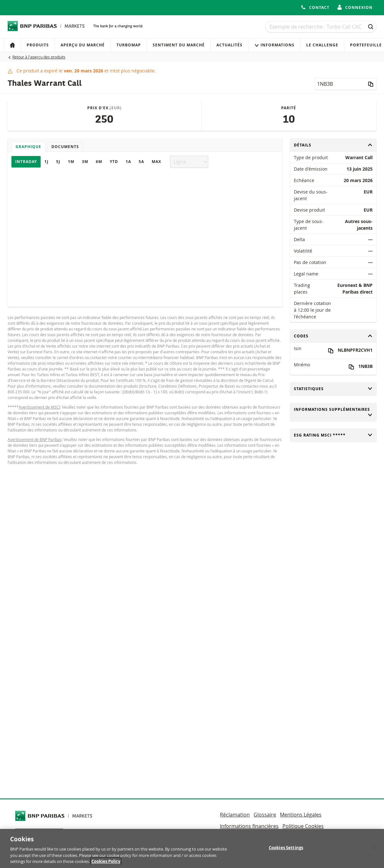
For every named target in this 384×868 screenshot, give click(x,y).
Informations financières (249, 826)
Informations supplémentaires (333, 412)
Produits (38, 45)
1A (128, 162)
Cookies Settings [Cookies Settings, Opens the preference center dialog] (286, 851)
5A (141, 162)
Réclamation (235, 815)
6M (99, 162)
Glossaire (265, 815)
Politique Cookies (303, 826)
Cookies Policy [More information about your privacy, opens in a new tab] (106, 865)
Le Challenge (322, 45)
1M (71, 162)
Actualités (229, 45)
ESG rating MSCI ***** (333, 435)
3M (85, 162)
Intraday (26, 162)
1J (46, 162)
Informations (274, 45)
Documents (65, 147)
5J (58, 162)
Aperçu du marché (83, 45)
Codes (333, 336)
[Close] (374, 851)
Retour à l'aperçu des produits (39, 57)
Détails (333, 145)
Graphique (28, 147)
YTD (114, 162)
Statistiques (333, 389)
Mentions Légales (301, 815)
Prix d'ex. (104, 108)
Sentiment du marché (179, 45)
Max (156, 162)
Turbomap (129, 45)
